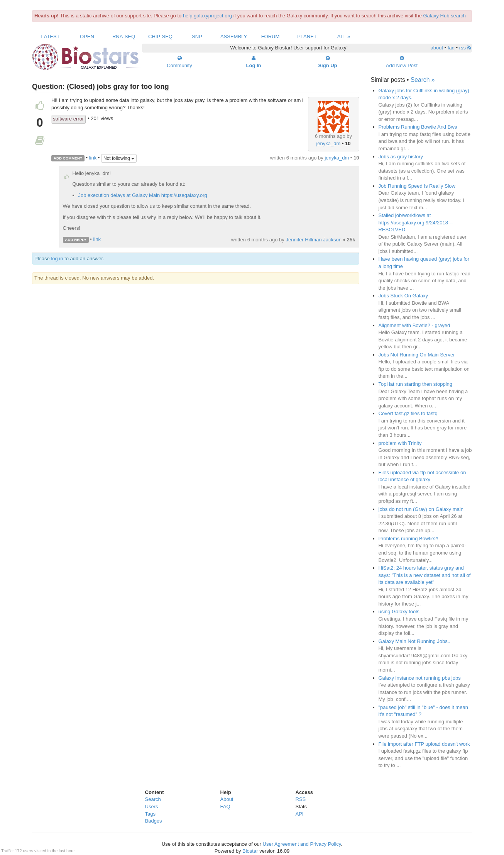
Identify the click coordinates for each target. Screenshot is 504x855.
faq (451, 48)
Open (87, 36)
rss (465, 48)
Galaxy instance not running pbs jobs (420, 678)
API (300, 814)
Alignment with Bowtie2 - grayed (414, 325)
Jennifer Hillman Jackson (314, 240)
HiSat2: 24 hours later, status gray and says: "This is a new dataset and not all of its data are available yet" (425, 575)
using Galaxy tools (399, 612)
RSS (301, 799)
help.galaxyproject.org (207, 16)
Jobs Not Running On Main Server (417, 355)
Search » (423, 80)
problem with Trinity (400, 443)
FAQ (225, 807)
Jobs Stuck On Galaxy (403, 296)
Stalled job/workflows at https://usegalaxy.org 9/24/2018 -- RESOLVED (416, 222)
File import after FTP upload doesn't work (424, 744)
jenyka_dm (328, 143)
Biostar (250, 851)
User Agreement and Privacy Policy (302, 844)
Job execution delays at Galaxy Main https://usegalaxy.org (143, 195)
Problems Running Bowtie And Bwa (418, 127)
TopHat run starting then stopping (416, 384)
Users (152, 807)
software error (68, 119)
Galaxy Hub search (445, 16)
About (227, 799)
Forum (271, 36)
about (437, 48)
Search (153, 799)
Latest (50, 36)
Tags (150, 814)
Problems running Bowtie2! (408, 539)
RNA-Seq (124, 36)
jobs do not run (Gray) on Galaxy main (421, 509)
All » (344, 36)
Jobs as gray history (401, 157)
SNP (197, 36)
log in (57, 259)
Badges (154, 821)
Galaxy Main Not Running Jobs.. (414, 641)
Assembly (234, 36)
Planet (307, 36)
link (93, 158)
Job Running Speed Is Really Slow (417, 186)
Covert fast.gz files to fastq (408, 413)
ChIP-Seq (160, 36)
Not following (119, 158)
